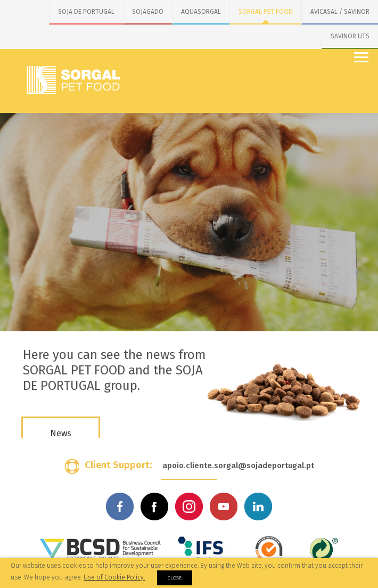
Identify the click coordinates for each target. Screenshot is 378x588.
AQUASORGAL (201, 12)
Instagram (189, 507)
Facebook (120, 507)
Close (175, 578)
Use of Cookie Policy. (114, 577)
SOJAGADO (148, 12)
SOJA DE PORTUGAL (86, 12)
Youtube (224, 507)
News (61, 433)
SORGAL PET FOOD (266, 12)
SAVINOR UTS (350, 36)
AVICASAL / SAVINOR (340, 12)
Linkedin (258, 507)
